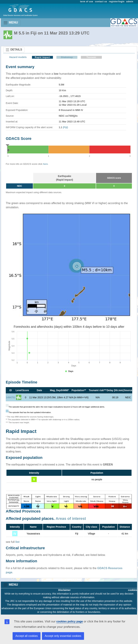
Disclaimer (65, 590)
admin (130, 2)
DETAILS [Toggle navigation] (14, 50)
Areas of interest (71, 519)
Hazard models (18, 57)
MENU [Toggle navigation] (11, 23)
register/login (117, 2)
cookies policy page (70, 621)
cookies (133, 590)
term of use (87, 2)
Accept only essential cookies (63, 636)
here (45, 164)
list (17, 542)
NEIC (19, 186)
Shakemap (67, 57)
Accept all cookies (27, 636)
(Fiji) (66, 127)
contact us (101, 2)
